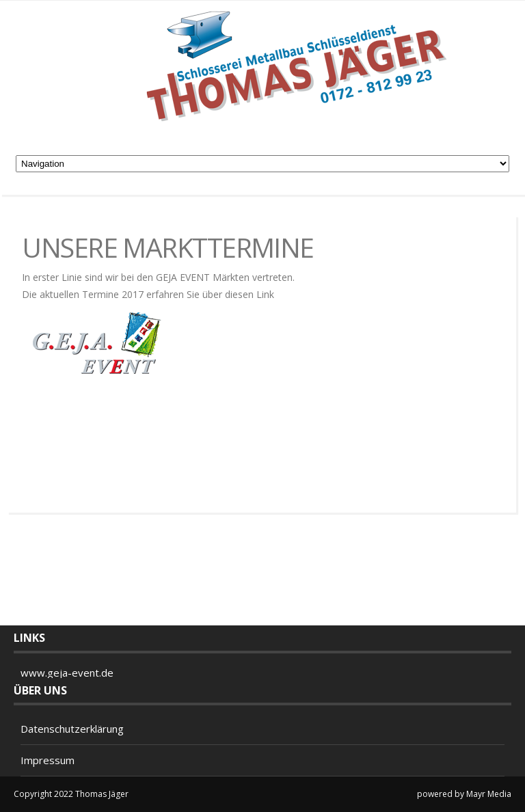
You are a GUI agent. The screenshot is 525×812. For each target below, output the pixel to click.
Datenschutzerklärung (72, 729)
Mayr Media (489, 794)
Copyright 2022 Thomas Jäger (71, 794)
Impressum (48, 760)
